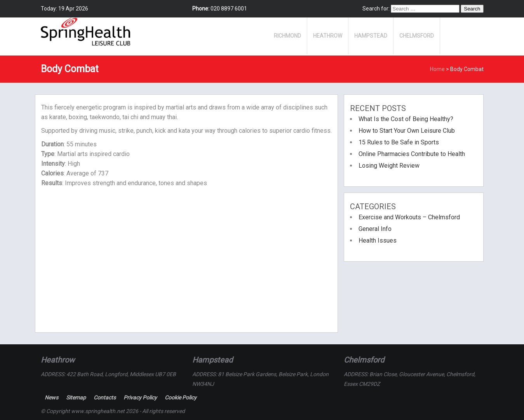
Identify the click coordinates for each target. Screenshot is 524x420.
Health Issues (378, 240)
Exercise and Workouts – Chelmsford (409, 217)
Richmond (287, 36)
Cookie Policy (181, 397)
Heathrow (328, 36)
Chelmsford (417, 36)
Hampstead (371, 36)
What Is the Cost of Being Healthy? (406, 119)
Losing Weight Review (389, 166)
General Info (375, 229)
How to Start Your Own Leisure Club (407, 131)
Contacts (105, 397)
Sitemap (76, 397)
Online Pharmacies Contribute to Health (412, 154)
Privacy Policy (140, 397)
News (51, 397)
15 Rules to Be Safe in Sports (399, 142)
